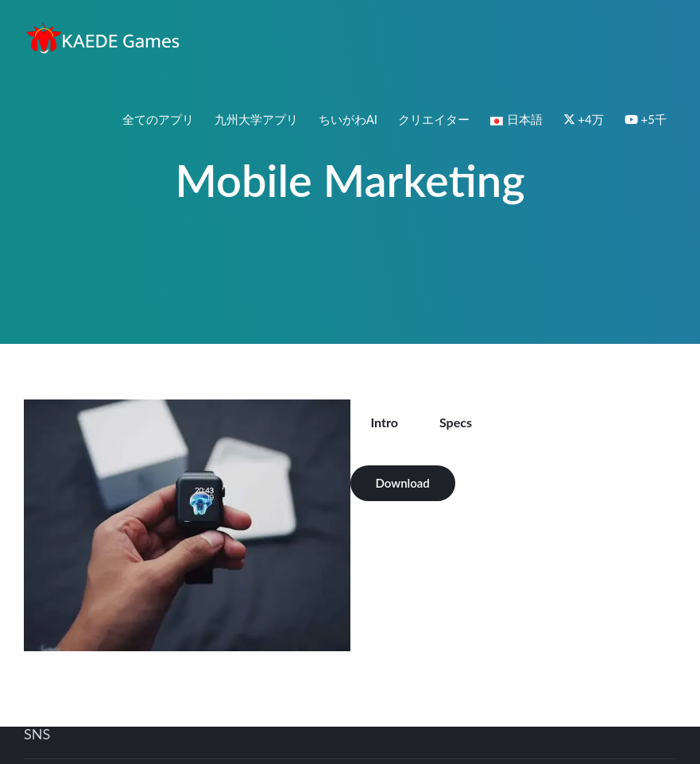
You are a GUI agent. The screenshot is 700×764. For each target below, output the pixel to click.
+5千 (646, 119)
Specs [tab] (456, 422)
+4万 (584, 119)
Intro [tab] (385, 422)
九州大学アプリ (256, 119)
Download (403, 483)
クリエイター (434, 119)
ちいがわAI (348, 119)
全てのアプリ (158, 119)
